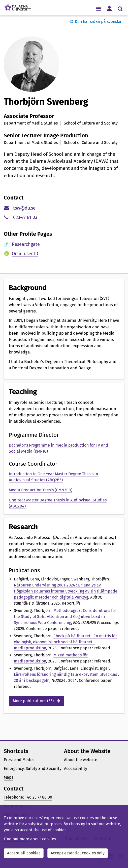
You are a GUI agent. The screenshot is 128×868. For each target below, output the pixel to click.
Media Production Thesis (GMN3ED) (41, 490)
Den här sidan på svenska (98, 22)
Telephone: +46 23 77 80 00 (28, 797)
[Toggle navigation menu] (98, 8)
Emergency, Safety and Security (33, 768)
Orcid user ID (25, 254)
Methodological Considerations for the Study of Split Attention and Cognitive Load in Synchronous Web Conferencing (65, 617)
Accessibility (76, 768)
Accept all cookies (24, 853)
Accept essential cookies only (78, 853)
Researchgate (26, 244)
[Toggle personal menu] (109, 8)
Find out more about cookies (30, 839)
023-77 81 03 (25, 217)
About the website (81, 760)
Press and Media (19, 760)
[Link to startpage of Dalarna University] (18, 6)
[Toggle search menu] (120, 8)
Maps (9, 777)
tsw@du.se (24, 208)
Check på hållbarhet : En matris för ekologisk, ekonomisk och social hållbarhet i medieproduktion (65, 642)
